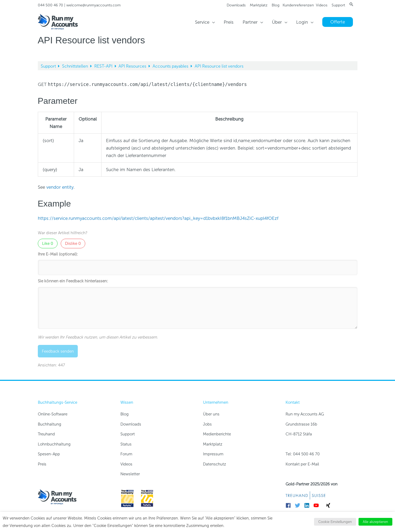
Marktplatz (259, 5)
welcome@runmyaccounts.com (93, 5)
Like (48, 244)
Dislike (73, 244)
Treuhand (46, 434)
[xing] (329, 505)
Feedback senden (58, 351)
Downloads (236, 5)
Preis (42, 464)
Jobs (207, 424)
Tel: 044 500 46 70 (303, 454)
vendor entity (60, 187)
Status (126, 444)
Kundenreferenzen (298, 5)
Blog (276, 5)
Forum (126, 454)
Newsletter (130, 474)
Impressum (213, 454)
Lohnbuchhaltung (54, 444)
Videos (322, 5)
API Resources (133, 66)
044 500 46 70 (50, 5)
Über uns (211, 414)
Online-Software (53, 414)
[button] (351, 4)
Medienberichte (217, 434)
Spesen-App (49, 454)
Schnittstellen (76, 66)
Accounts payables (171, 66)
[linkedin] (308, 505)
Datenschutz (215, 464)
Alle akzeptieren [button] (375, 522)
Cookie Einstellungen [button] (335, 522)
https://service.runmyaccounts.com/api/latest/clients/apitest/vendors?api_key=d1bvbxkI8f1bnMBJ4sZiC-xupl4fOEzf (158, 218)
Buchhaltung (50, 424)
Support (338, 5)
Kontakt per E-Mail (302, 464)
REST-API (104, 66)
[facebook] (290, 505)
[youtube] (318, 505)
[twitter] (299, 505)
